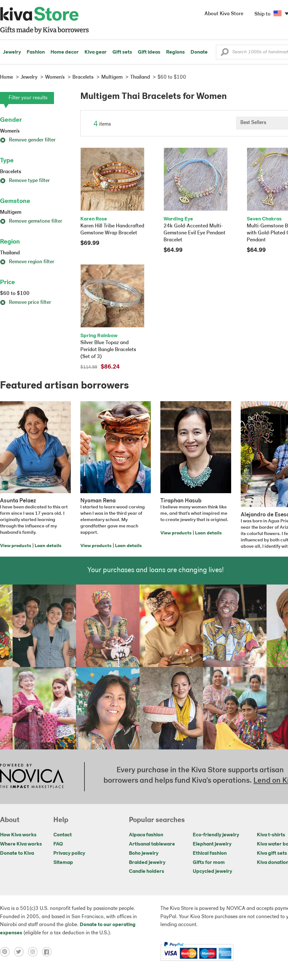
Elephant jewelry (212, 844)
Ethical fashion (210, 853)
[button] (225, 54)
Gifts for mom (209, 863)
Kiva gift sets (272, 853)
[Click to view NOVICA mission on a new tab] (32, 777)
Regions (175, 52)
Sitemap (63, 863)
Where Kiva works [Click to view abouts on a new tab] (21, 844)
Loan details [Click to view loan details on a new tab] (48, 546)
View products (16, 546)
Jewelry (12, 52)
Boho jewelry (144, 853)
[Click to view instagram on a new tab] (35, 951)
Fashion (36, 52)
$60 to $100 (15, 294)
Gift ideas (149, 52)
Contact (63, 835)
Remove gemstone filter (31, 221)
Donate (199, 52)
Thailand (10, 253)
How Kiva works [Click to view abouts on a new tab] (18, 835)
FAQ (58, 844)
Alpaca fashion (146, 835)
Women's (10, 131)
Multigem (11, 212)
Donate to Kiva (17, 853)
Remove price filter (26, 303)
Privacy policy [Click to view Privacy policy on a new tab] (69, 853)
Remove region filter (27, 262)
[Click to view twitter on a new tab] (21, 951)
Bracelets (11, 172)
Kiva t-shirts (271, 835)
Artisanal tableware (152, 844)
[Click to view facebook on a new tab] (48, 951)
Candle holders (147, 872)
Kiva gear (96, 52)
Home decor (65, 52)
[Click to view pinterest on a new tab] (7, 951)
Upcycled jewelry (212, 872)
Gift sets (122, 52)
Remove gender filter (28, 140)
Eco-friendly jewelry (216, 835)
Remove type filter (25, 181)
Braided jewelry (147, 863)
